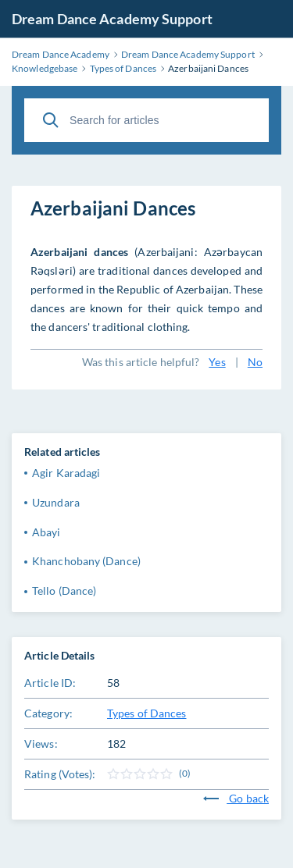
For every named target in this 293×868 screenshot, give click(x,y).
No (255, 362)
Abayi (46, 532)
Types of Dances (147, 713)
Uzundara (56, 502)
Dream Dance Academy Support (112, 19)
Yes (217, 362)
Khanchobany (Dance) (86, 561)
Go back (236, 798)
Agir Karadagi (66, 473)
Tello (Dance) (64, 591)
